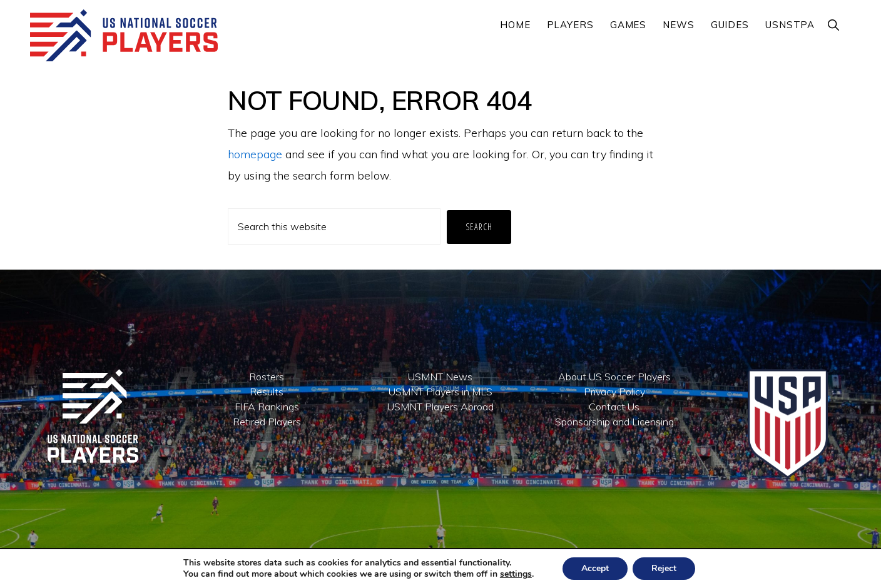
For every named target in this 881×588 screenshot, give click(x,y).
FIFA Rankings (267, 407)
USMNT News (440, 377)
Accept (595, 568)
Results (267, 392)
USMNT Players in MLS (440, 392)
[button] (834, 25)
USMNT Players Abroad (440, 407)
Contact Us (614, 407)
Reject (664, 568)
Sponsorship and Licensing (614, 422)
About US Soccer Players (614, 377)
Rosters (267, 377)
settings (516, 574)
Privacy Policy (614, 392)
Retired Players (267, 422)
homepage (255, 154)
